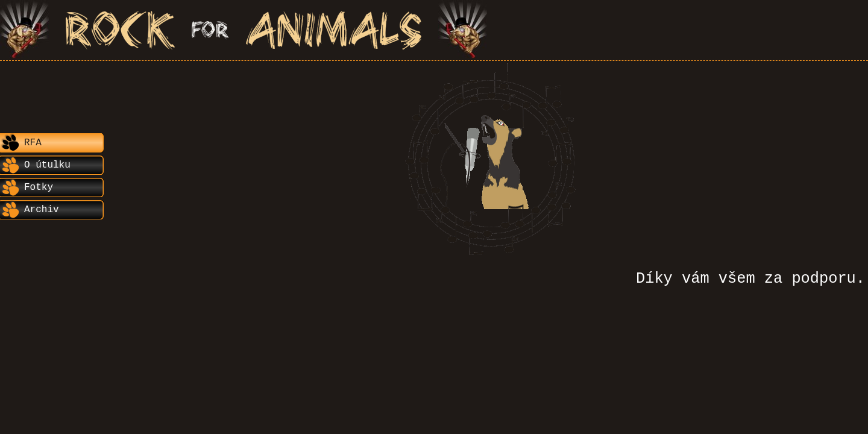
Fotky (39, 187)
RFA (33, 143)
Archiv (42, 210)
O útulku (47, 165)
